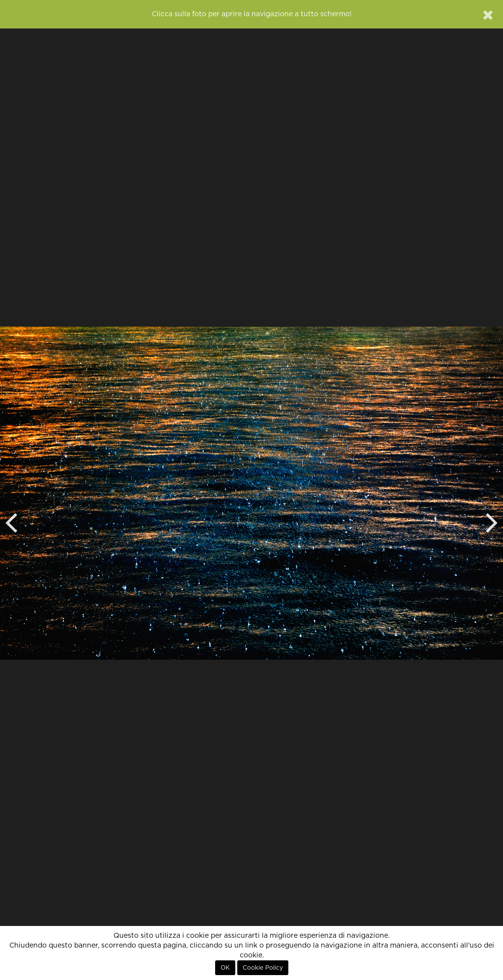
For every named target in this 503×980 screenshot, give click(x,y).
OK (225, 968)
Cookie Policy (263, 968)
